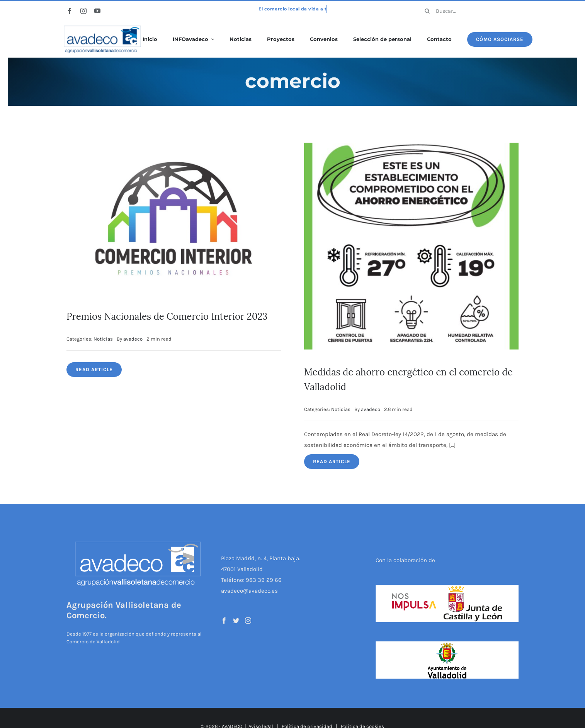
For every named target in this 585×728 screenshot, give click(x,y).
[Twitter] (236, 621)
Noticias (103, 339)
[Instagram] (248, 621)
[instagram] (83, 11)
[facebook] (70, 11)
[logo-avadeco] (103, 26)
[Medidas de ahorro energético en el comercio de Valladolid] (411, 148)
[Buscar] (427, 11)
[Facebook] (224, 621)
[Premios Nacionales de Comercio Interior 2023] (174, 148)
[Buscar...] (469, 11)
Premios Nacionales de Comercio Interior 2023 (167, 316)
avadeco (133, 339)
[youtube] (97, 11)
